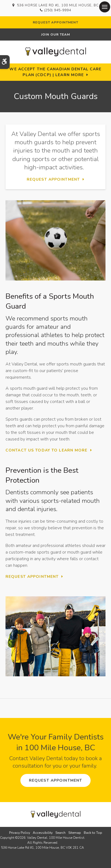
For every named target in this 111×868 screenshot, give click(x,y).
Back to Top (93, 833)
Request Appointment (55, 22)
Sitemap (75, 833)
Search (60, 833)
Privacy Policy (20, 833)
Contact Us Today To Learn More (47, 450)
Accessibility (43, 833)
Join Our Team (55, 34)
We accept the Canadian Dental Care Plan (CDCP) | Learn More (55, 72)
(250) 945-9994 (57, 10)
